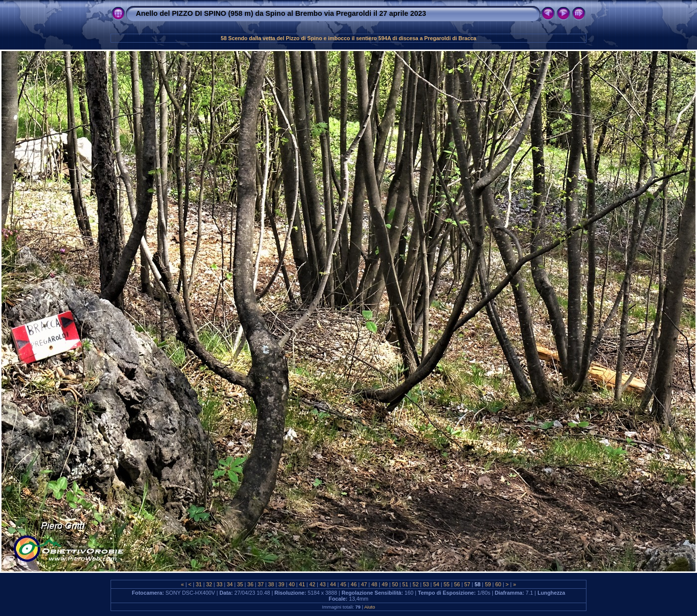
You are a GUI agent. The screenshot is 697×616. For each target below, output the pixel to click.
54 (436, 584)
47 (364, 584)
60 (498, 584)
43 (323, 584)
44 (333, 584)
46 (353, 584)
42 (312, 584)
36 (250, 584)
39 (282, 584)
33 (220, 584)
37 (261, 584)
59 (488, 584)
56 (457, 584)
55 (447, 584)
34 (230, 584)
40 (291, 584)
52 (415, 584)
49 (385, 584)
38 (271, 584)
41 (302, 584)
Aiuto (370, 607)
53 (426, 584)
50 (395, 584)
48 (374, 584)
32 (209, 584)
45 (344, 584)
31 (199, 584)
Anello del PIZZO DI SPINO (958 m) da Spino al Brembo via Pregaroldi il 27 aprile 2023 (281, 13)
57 (467, 584)
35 (240, 584)
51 (406, 584)
